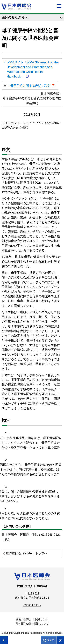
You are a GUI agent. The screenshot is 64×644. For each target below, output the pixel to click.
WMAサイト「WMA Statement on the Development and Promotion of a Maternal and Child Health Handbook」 (33, 69)
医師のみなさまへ (15, 17)
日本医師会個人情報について (32, 624)
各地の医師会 (24, 619)
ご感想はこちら (32, 605)
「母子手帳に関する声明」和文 (29, 86)
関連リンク (42, 619)
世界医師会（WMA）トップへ (27, 553)
